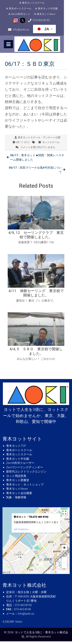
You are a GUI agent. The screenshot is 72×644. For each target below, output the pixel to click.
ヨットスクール (51, 145)
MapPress (51, 575)
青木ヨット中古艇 (25, 8)
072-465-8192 (33, 20)
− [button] (64, 568)
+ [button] (64, 562)
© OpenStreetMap (62, 575)
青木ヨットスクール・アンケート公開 (39, 140)
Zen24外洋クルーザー (20, 466)
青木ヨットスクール (23, 3)
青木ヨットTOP (16, 449)
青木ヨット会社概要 (19, 496)
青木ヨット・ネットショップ (25, 487)
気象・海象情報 (16, 500)
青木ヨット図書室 (18, 483)
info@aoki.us (58, 20)
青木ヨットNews (37, 14)
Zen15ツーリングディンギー (25, 470)
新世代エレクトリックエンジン (26, 474)
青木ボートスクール (52, 3)
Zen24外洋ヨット (51, 8)
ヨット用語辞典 (16, 479)
